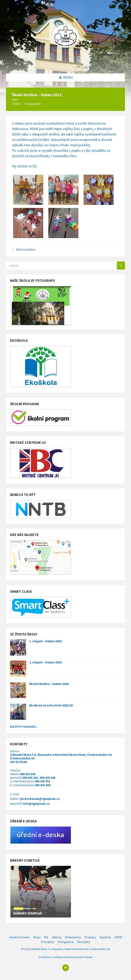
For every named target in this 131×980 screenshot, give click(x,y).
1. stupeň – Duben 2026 (45, 641)
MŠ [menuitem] (46, 937)
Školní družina (26, 249)
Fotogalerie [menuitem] (66, 942)
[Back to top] (66, 968)
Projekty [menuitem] (90, 937)
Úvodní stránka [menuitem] (19, 937)
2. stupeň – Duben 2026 (45, 662)
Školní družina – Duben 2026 (49, 684)
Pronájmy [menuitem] (47, 942)
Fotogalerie (33, 104)
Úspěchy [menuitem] (105, 937)
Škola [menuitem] (37, 937)
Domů (16, 104)
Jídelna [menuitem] (56, 937)
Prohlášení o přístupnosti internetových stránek (65, 957)
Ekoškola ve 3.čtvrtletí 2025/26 (51, 705)
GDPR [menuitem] (118, 937)
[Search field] (56, 265)
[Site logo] (66, 65)
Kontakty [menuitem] (84, 942)
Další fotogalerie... (24, 727)
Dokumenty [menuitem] (73, 937)
